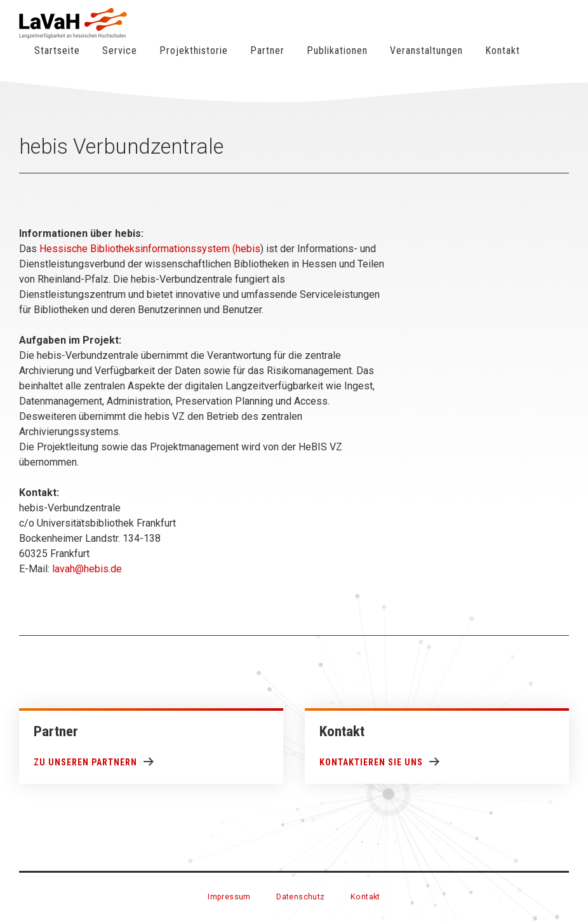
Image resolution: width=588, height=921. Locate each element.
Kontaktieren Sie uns (371, 762)
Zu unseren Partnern (85, 762)
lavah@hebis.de (87, 569)
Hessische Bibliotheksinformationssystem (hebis (150, 249)
